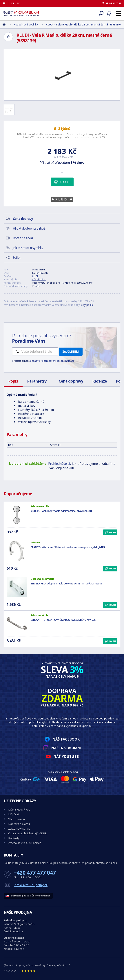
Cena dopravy (71, 381)
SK (18, 3)
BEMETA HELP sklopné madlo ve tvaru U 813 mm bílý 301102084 (66, 583)
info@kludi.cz (39, 279)
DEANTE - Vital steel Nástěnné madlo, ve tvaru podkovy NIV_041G (68, 547)
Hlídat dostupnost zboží (29, 228)
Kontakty (14, 838)
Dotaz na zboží (23, 238)
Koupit (65, 182)
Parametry (38, 381)
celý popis (87, 305)
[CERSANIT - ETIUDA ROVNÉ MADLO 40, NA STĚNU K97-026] (17, 623)
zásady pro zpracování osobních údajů (52, 361)
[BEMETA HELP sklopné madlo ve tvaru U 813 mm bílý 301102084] (17, 587)
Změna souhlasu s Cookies (25, 843)
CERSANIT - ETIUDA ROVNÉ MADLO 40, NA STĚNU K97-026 (63, 620)
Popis (13, 381)
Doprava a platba (19, 824)
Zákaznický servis (19, 828)
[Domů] (6, 3)
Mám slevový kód (19, 809)
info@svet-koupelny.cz (31, 885)
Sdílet (17, 257)
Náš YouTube (66, 756)
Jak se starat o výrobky (28, 248)
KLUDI (35, 276)
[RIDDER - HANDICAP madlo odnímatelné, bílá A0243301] (17, 515)
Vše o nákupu (17, 819)
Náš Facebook (66, 739)
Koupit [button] (112, 532)
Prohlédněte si (59, 464)
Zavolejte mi (71, 352)
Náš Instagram (66, 748)
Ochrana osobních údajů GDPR (28, 833)
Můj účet (14, 814)
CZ (13, 3)
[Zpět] (8, 37)
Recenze (100, 381)
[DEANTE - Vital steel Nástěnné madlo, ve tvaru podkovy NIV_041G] (17, 551)
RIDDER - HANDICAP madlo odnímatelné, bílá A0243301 (61, 511)
